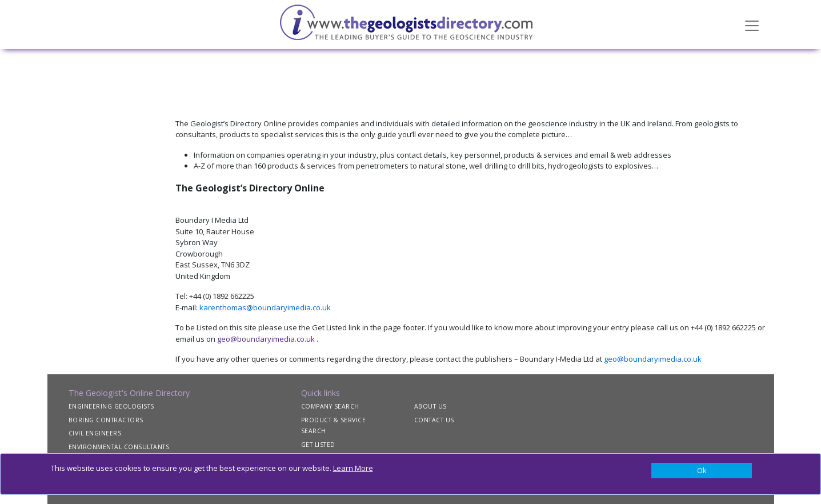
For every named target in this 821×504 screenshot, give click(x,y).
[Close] (702, 471)
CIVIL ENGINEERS (95, 433)
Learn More (353, 468)
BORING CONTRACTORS (106, 420)
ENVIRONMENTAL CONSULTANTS (119, 447)
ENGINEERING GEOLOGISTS (111, 406)
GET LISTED (318, 445)
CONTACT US (434, 420)
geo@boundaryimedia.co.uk (266, 339)
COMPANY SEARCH (330, 406)
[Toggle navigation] (752, 25)
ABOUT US (430, 406)
